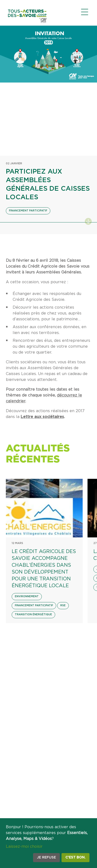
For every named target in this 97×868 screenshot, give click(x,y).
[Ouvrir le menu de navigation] (85, 12)
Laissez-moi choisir (24, 847)
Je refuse (46, 858)
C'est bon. (75, 858)
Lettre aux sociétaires (42, 417)
